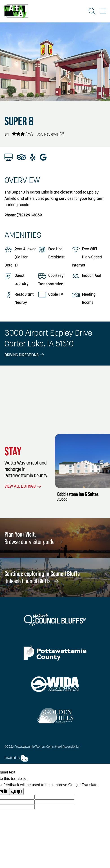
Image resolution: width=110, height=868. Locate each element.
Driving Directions (25, 355)
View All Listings (23, 487)
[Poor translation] (16, 791)
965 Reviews (50, 135)
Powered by (16, 758)
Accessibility (71, 747)
